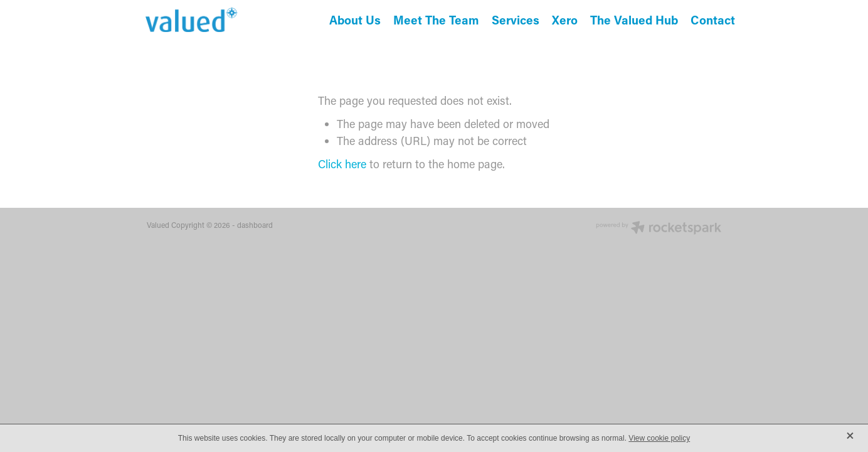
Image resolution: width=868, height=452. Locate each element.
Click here (342, 164)
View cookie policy (659, 438)
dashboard (255, 225)
